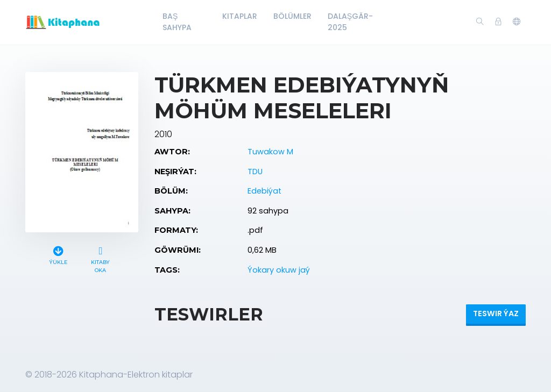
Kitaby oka (101, 258)
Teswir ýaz (496, 313)
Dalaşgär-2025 (350, 22)
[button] (517, 22)
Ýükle (58, 254)
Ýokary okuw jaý (279, 270)
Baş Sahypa (177, 22)
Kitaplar (240, 16)
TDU (255, 172)
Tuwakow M (270, 152)
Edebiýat (264, 191)
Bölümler (292, 16)
